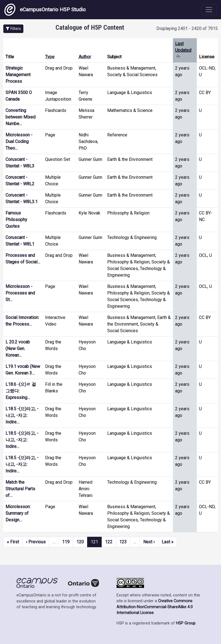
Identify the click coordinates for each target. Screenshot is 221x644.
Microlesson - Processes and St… (20, 293)
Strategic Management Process (18, 75)
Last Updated (183, 50)
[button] (13, 29)
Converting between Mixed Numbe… (20, 117)
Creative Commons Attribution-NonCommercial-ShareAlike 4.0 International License (155, 607)
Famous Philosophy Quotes (16, 220)
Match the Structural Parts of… (20, 489)
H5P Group (186, 623)
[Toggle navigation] (209, 10)
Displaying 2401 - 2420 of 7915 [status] (187, 28)
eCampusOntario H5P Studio (45, 10)
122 (109, 542)
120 (80, 542)
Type (50, 57)
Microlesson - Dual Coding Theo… (19, 141)
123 (123, 542)
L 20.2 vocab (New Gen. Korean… (18, 349)
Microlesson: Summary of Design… (18, 513)
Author (85, 57)
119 (66, 542)
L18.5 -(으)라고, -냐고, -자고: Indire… (22, 415)
